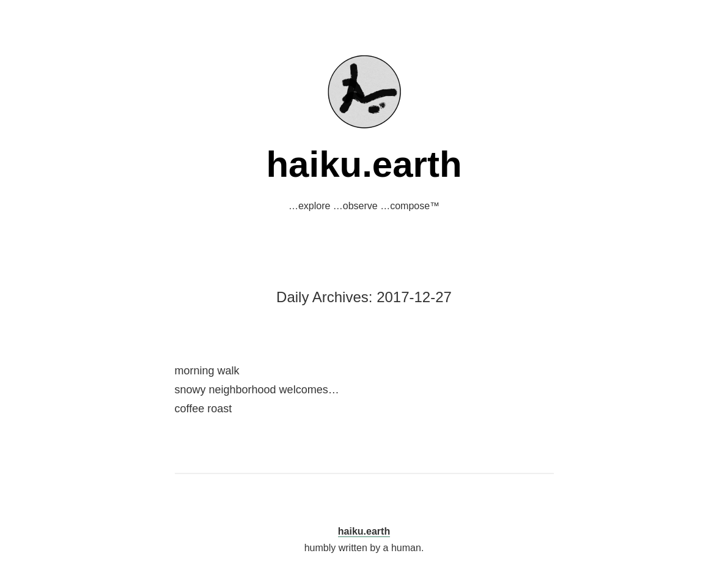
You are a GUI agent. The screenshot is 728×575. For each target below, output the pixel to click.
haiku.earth (364, 164)
